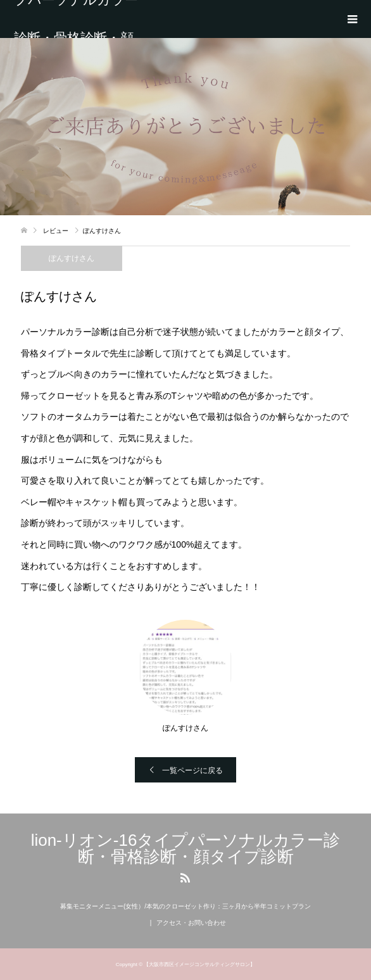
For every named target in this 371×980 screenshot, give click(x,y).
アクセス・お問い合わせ (191, 923)
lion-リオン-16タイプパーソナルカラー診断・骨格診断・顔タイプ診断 (76, 19)
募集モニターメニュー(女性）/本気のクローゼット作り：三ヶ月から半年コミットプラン (185, 906)
